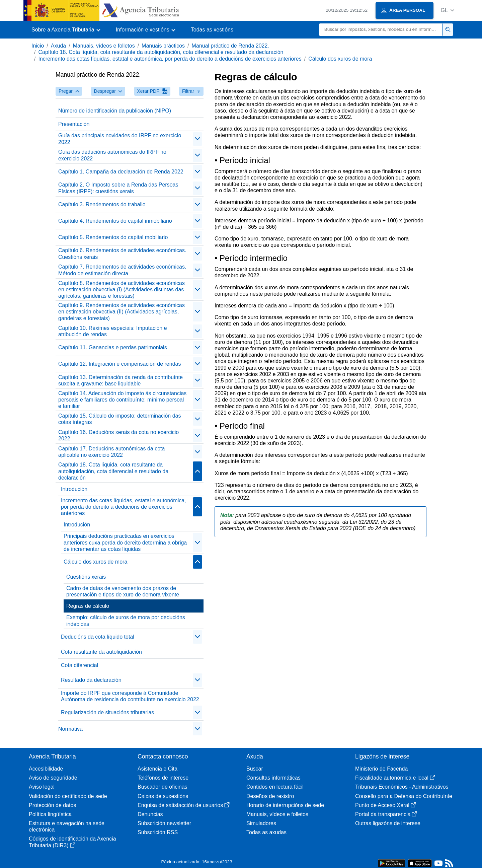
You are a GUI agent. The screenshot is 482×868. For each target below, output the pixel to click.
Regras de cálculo (88, 606)
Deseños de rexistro (270, 796)
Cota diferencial (79, 665)
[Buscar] (381, 30)
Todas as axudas (266, 832)
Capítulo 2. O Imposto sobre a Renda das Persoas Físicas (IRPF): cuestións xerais (118, 188)
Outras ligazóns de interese (388, 823)
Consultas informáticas (273, 778)
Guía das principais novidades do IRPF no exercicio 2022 (120, 139)
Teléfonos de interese (163, 778)
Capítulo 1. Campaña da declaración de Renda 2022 (121, 172)
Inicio (38, 46)
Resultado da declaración (91, 680)
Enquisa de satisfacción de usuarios (184, 805)
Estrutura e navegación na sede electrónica (67, 826)
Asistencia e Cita (157, 769)
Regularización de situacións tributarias (107, 712)
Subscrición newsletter (164, 823)
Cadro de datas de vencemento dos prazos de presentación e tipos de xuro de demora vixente (123, 591)
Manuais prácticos (163, 46)
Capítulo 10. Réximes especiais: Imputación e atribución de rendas (113, 331)
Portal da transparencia (386, 814)
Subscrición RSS (158, 832)
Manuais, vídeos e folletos (104, 46)
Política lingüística (50, 814)
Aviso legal (42, 787)
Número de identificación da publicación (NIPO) (115, 111)
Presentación (74, 124)
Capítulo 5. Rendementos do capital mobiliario (113, 237)
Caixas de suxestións (163, 796)
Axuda (58, 46)
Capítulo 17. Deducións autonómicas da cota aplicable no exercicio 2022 (111, 452)
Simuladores (261, 823)
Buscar (255, 769)
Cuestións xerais (86, 577)
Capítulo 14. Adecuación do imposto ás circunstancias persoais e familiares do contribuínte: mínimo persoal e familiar (122, 400)
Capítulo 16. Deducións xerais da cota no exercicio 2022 (118, 435)
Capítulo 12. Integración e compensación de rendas (119, 364)
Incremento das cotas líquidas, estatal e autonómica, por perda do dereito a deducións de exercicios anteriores (170, 59)
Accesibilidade (46, 769)
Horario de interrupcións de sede (285, 805)
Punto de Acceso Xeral (386, 805)
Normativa (70, 729)
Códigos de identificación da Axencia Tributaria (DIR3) (72, 842)
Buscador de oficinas (163, 787)
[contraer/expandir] (197, 139)
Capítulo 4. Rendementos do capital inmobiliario (115, 221)
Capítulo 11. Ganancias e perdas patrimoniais (113, 347)
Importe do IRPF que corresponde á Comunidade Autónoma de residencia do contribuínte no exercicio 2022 (130, 696)
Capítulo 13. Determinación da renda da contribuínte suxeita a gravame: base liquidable (120, 380)
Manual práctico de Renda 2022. (230, 46)
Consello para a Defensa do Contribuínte (404, 796)
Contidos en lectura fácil (275, 787)
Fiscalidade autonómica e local (395, 778)
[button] (447, 10)
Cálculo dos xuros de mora (340, 59)
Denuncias (150, 814)
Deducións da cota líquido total (98, 637)
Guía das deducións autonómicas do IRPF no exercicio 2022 (112, 155)
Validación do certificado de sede (68, 796)
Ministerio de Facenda (381, 769)
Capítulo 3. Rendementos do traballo (102, 204)
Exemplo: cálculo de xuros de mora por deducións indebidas (126, 621)
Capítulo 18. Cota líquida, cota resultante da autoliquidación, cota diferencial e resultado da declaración (161, 52)
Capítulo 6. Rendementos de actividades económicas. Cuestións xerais (122, 254)
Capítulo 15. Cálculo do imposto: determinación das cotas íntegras (119, 419)
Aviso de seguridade (53, 778)
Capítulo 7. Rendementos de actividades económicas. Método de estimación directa (122, 270)
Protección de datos (52, 805)
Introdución (74, 489)
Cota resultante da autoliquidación (101, 652)
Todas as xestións (212, 30)
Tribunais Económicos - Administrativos (402, 787)
